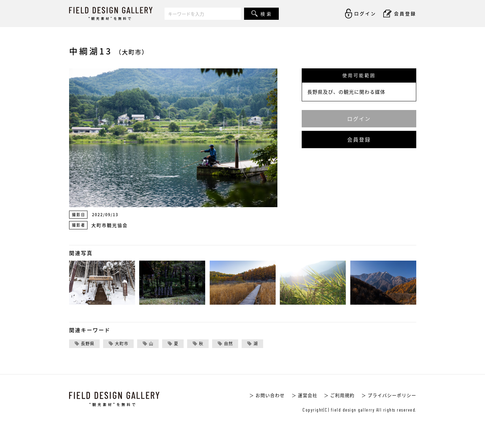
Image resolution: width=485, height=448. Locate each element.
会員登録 (359, 140)
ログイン (359, 119)
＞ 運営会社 (304, 395)
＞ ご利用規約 (339, 395)
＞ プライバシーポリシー (389, 395)
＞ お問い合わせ (267, 395)
